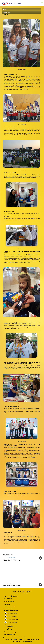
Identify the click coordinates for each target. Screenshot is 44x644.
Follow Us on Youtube (12, 622)
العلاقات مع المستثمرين (28, 641)
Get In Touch (36, 640)
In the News (22, 640)
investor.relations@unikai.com (13, 610)
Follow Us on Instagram (13, 619)
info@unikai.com (11, 634)
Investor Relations (16, 641)
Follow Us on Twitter (12, 616)
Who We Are (14, 640)
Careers (29, 640)
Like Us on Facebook (12, 613)
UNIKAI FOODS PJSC (11, 557)
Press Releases (7, 13)
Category (7, 640)
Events (5, 10)
